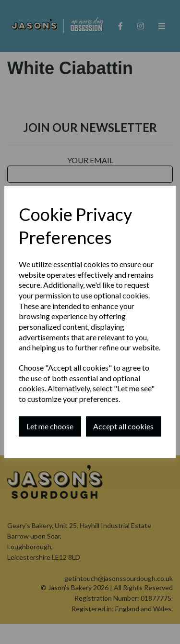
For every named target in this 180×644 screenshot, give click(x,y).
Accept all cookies (123, 426)
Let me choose (50, 426)
